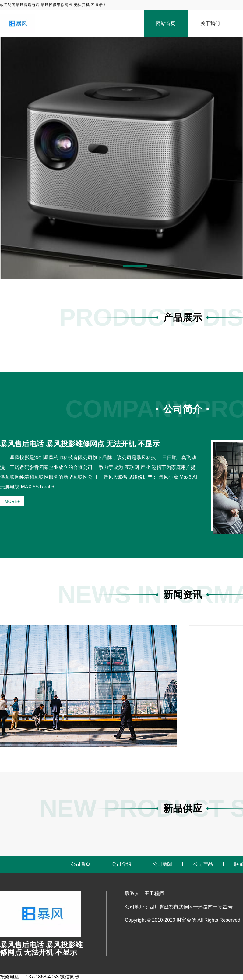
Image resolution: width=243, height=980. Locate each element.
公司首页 (81, 864)
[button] (81, 266)
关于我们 (210, 23)
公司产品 (203, 864)
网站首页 (166, 23)
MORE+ (12, 501)
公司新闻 (162, 864)
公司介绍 (121, 864)
